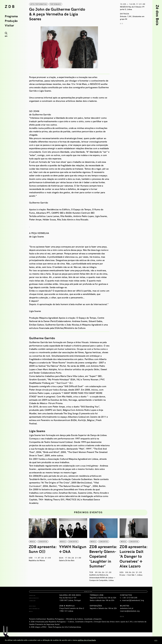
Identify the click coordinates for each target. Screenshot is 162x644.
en (6, 36)
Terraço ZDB (36, 606)
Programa (11, 16)
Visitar (9, 26)
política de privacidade (87, 640)
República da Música (37, 565)
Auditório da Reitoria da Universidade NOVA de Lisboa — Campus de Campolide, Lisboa (103, 582)
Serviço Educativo (39, 608)
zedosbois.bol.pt (127, 619)
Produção (11, 21)
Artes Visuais (36, 616)
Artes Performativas (41, 619)
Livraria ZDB (36, 611)
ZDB (10, 7)
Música (33, 622)
